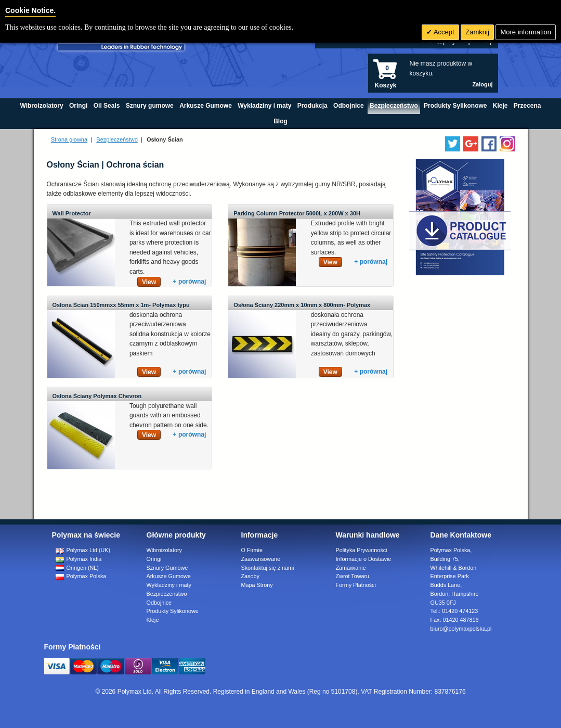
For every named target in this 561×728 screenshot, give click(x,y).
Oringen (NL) (77, 568)
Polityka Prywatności (362, 550)
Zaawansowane (261, 559)
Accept (443, 32)
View (149, 282)
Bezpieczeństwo (117, 139)
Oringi (154, 559)
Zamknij (477, 32)
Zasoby (250, 576)
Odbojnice (159, 603)
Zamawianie (351, 568)
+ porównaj (190, 282)
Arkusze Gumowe (169, 576)
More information (526, 32)
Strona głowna (69, 139)
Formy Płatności (356, 585)
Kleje (153, 620)
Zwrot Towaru (353, 576)
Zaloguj (482, 84)
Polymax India (79, 559)
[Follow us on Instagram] (507, 144)
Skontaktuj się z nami (268, 568)
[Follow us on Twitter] (453, 144)
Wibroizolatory (164, 550)
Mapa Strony (257, 585)
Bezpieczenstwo (167, 594)
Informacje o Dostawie (364, 559)
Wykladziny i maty (169, 585)
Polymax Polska (81, 576)
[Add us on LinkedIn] (471, 144)
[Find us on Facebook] (489, 144)
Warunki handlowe (368, 535)
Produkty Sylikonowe (173, 611)
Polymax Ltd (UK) (83, 550)
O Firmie (252, 550)
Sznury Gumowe (167, 568)
